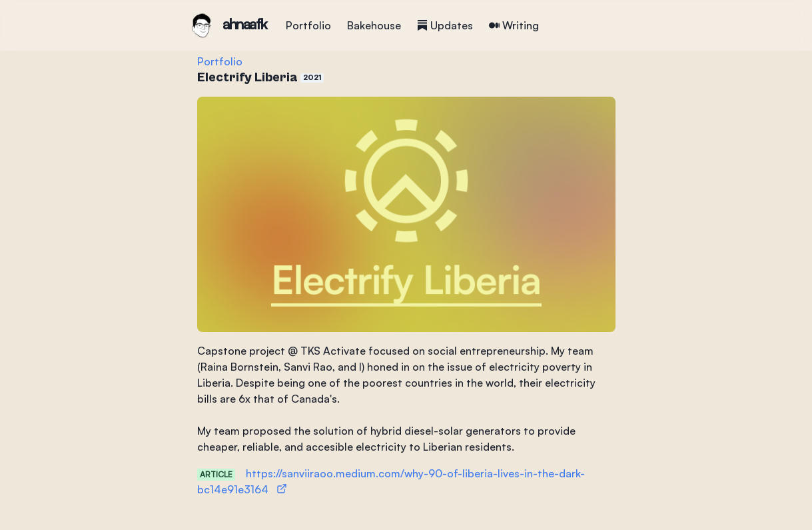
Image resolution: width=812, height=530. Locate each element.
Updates (445, 25)
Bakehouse (374, 25)
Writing (514, 25)
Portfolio (308, 25)
